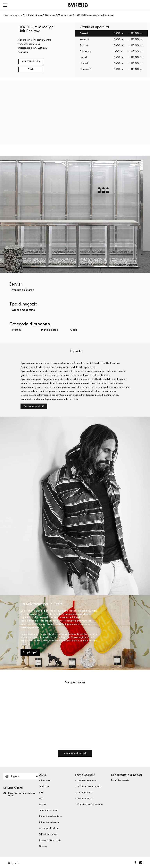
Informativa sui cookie (49, 822)
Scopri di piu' (30, 652)
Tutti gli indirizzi (33, 15)
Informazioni (45, 780)
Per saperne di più (34, 406)
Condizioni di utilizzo (49, 828)
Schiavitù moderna (48, 834)
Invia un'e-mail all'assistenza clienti (19, 794)
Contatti (43, 804)
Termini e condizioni (49, 810)
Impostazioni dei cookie (50, 840)
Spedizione (44, 786)
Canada (50, 15)
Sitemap (43, 846)
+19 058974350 (31, 62)
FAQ (41, 798)
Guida (31, 69)
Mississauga (65, 15)
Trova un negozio (13, 15)
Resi (41, 792)
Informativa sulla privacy (51, 816)
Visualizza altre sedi (75, 753)
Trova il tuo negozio (120, 780)
